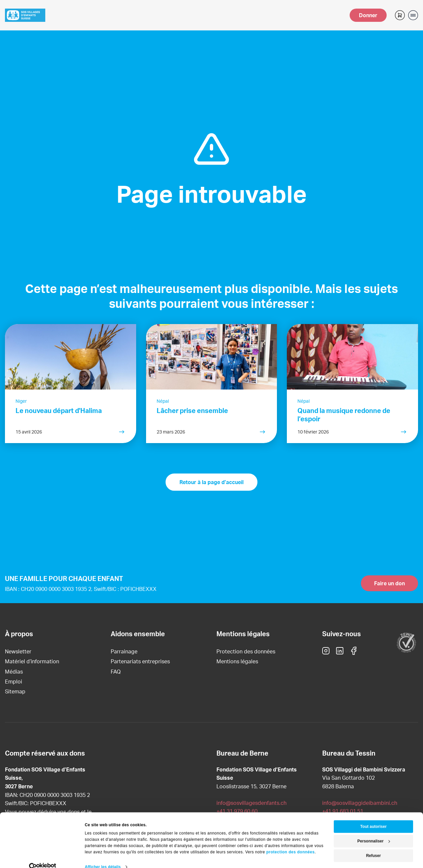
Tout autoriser (373, 816)
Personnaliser (374, 830)
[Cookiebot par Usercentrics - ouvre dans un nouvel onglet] (43, 856)
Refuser (374, 845)
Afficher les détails (103, 856)
